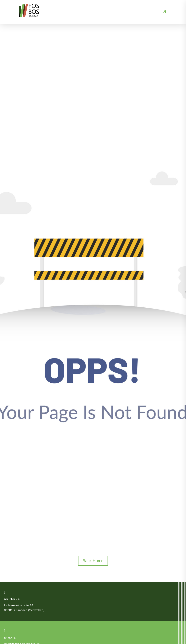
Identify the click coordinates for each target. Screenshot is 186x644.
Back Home (93, 561)
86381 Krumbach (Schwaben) (24, 610)
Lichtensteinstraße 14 (19, 605)
